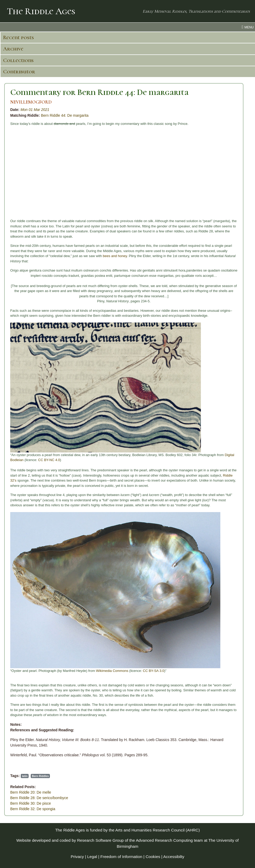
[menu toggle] (127, 27)
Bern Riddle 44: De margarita (65, 115)
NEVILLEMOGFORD (31, 102)
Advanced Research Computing (164, 840)
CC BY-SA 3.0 (153, 671)
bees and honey (115, 256)
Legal (92, 857)
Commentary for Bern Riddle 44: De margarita (99, 92)
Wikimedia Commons (112, 671)
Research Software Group (100, 840)
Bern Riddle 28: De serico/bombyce (39, 798)
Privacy (77, 857)
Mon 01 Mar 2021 (35, 110)
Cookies (153, 857)
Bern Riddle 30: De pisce (31, 803)
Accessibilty (174, 857)
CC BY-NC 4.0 (49, 460)
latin (25, 776)
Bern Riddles (40, 776)
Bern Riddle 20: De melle (31, 792)
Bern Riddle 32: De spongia (33, 809)
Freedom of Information (121, 857)
